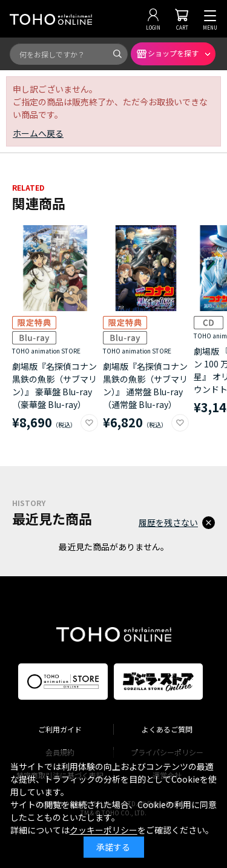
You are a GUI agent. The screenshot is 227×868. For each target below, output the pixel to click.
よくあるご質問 (167, 729)
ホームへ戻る (38, 133)
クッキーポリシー (104, 830)
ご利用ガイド (60, 729)
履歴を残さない (168, 522)
